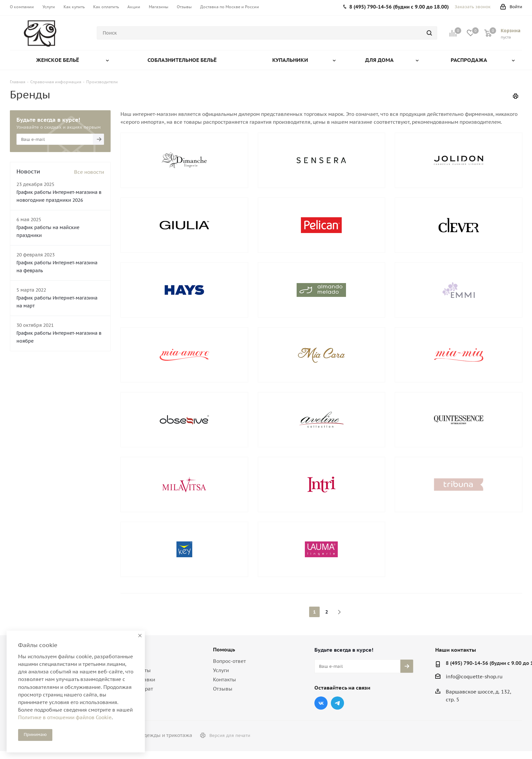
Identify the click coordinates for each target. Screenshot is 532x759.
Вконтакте (321, 703)
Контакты (225, 680)
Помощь (224, 649)
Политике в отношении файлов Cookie (65, 717)
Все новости (89, 172)
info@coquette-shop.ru (474, 677)
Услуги (221, 670)
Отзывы (223, 689)
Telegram (337, 703)
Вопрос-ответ (229, 661)
